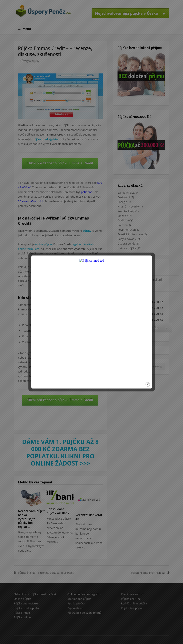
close (148, 367)
